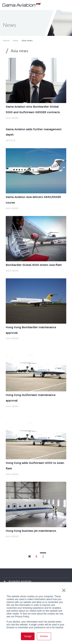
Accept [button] (28, 636)
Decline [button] (44, 636)
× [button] (64, 590)
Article (11, 140)
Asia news (12, 118)
